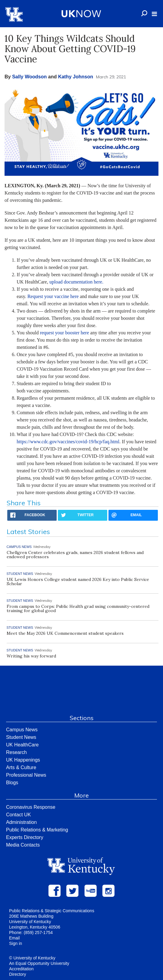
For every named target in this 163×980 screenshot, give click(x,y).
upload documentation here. (76, 282)
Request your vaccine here (53, 296)
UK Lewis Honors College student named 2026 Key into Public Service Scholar (78, 582)
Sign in (16, 943)
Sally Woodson (29, 77)
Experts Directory (25, 837)
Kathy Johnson (76, 77)
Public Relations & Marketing (37, 830)
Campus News (22, 730)
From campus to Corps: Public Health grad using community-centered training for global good (78, 608)
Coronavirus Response (31, 807)
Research (16, 752)
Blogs (12, 783)
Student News (21, 737)
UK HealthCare (22, 745)
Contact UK (18, 815)
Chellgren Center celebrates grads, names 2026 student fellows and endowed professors (75, 555)
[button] (154, 14)
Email (14, 938)
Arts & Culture (21, 767)
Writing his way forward (31, 656)
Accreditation (21, 969)
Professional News (26, 775)
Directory (18, 974)
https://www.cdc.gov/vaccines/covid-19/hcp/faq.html (68, 442)
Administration (21, 822)
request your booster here (65, 333)
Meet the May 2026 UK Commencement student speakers (65, 633)
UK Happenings (23, 760)
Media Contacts (23, 845)
